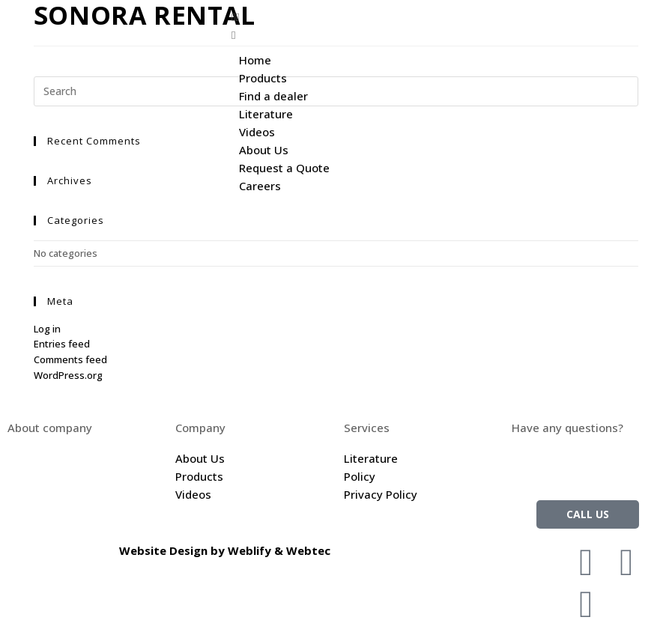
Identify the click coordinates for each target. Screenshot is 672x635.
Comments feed (70, 359)
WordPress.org (68, 375)
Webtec (308, 550)
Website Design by (173, 550)
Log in (47, 329)
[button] (448, 16)
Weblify (249, 550)
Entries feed (62, 344)
